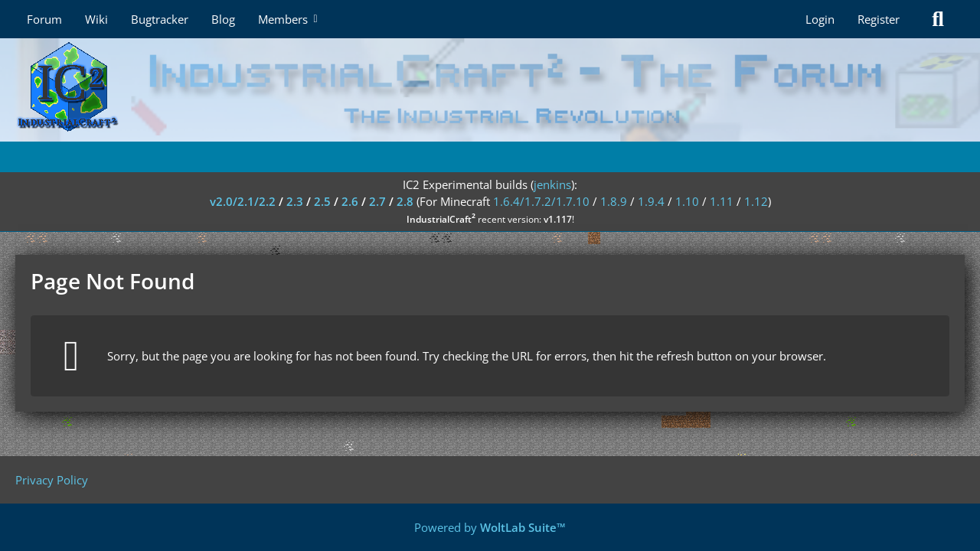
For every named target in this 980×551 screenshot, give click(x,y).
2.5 (322, 201)
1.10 (687, 201)
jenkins (552, 184)
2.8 (405, 201)
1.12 (756, 201)
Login (820, 19)
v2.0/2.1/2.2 (243, 201)
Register (879, 19)
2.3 (295, 201)
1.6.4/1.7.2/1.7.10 (541, 201)
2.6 (350, 201)
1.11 (722, 201)
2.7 (377, 201)
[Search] (938, 19)
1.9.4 (651, 201)
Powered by (490, 527)
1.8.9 (614, 201)
